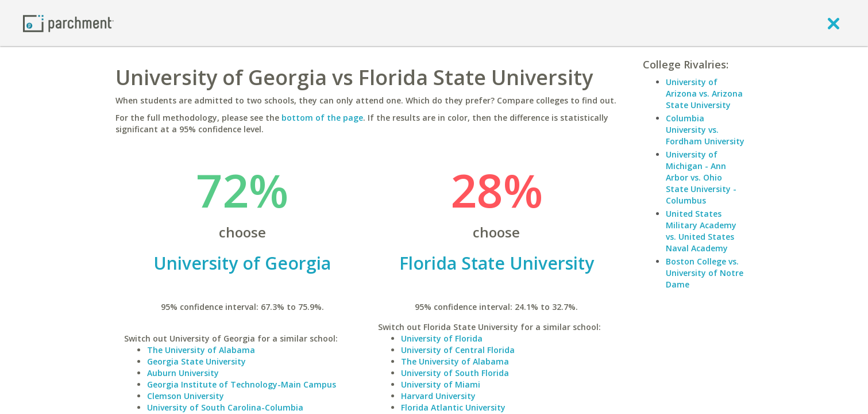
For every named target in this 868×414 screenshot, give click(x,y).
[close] (834, 23)
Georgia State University (196, 361)
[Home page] (68, 23)
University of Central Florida (458, 350)
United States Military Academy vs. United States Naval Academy (701, 231)
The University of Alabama (201, 350)
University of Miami (441, 384)
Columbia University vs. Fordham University (705, 130)
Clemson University (186, 396)
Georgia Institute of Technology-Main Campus (242, 384)
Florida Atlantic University (453, 407)
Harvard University (438, 396)
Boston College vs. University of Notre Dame (705, 273)
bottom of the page (322, 118)
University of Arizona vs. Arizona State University (704, 93)
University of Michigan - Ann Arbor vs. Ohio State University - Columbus (701, 177)
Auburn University (183, 373)
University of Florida (442, 338)
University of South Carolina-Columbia (225, 407)
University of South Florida (455, 373)
